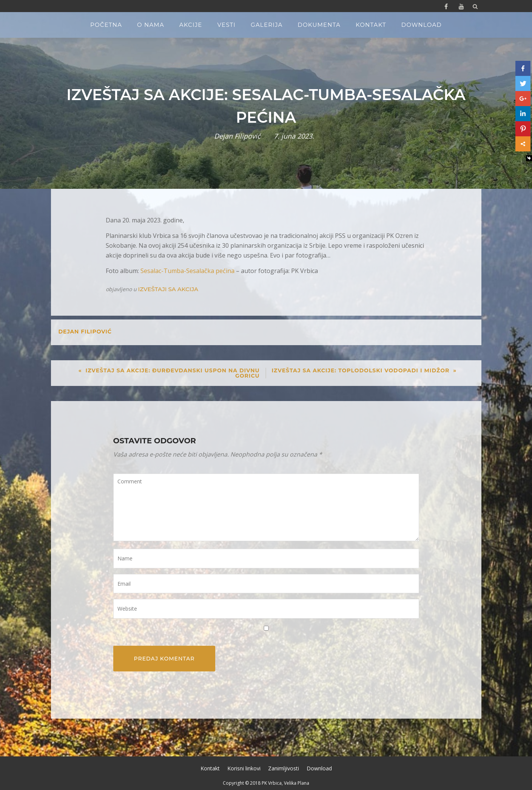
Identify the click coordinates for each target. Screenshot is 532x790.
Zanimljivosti (284, 768)
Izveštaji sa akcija (168, 289)
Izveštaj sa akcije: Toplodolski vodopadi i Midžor (361, 370)
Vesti (227, 25)
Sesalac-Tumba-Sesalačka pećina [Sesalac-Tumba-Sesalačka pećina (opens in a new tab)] (187, 271)
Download (422, 25)
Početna (106, 25)
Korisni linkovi (244, 768)
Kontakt (371, 25)
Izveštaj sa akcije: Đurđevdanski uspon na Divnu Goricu (173, 373)
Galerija (267, 25)
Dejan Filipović (237, 136)
